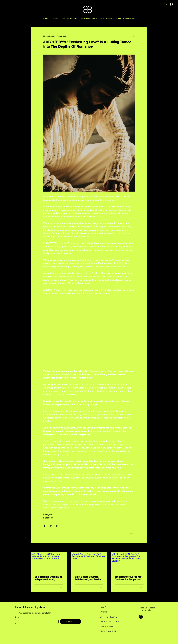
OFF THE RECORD (109, 617)
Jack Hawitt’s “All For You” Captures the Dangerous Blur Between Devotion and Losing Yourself (129, 578)
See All (144, 548)
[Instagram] (141, 617)
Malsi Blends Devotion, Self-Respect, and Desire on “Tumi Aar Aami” (88, 578)
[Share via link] (57, 526)
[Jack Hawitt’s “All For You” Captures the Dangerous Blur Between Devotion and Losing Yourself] (129, 563)
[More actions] (133, 36)
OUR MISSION (107, 627)
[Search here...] (149, 5)
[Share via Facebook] (44, 526)
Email (18, 617)
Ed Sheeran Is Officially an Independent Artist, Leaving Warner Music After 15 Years (48, 578)
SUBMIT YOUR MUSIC (109, 631)
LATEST (104, 612)
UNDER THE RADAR (109, 622)
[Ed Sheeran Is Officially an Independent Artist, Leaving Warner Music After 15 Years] (49, 563)
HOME (103, 607)
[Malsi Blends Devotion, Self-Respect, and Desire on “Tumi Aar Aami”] (89, 563)
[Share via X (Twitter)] (50, 526)
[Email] (36, 621)
